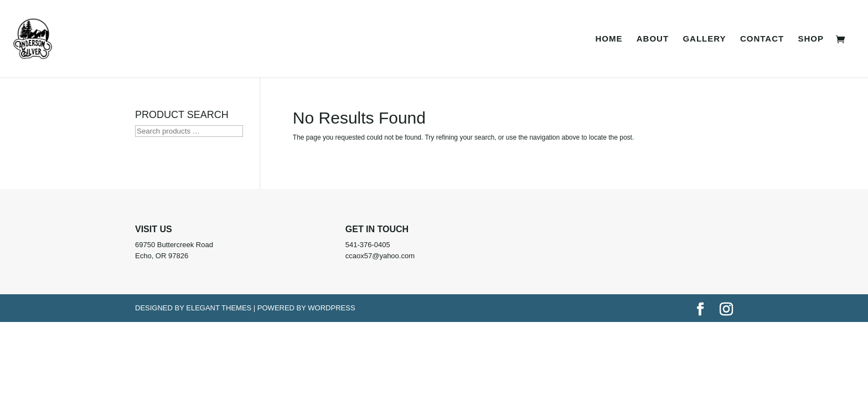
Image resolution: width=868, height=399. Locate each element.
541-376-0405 (368, 245)
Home (609, 39)
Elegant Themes (219, 308)
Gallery (704, 39)
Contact (762, 39)
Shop (811, 39)
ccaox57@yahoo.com (380, 256)
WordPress (331, 308)
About (653, 39)
